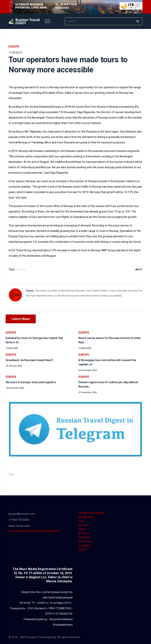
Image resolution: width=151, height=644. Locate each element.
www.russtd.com (19, 526)
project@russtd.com (22, 514)
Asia (81, 521)
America (84, 533)
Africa (82, 529)
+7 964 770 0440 (19, 520)
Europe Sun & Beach (91, 513)
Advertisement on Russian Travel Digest (34, 531)
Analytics (84, 537)
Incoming (85, 545)
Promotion (85, 541)
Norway (21, 269)
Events (83, 550)
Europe (14, 47)
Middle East (86, 517)
